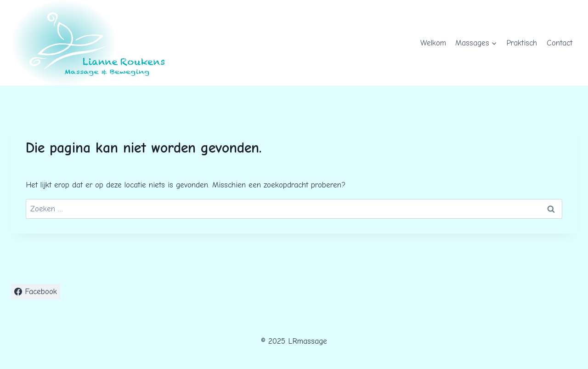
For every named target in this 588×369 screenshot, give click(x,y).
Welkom (433, 43)
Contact (560, 43)
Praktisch (522, 43)
